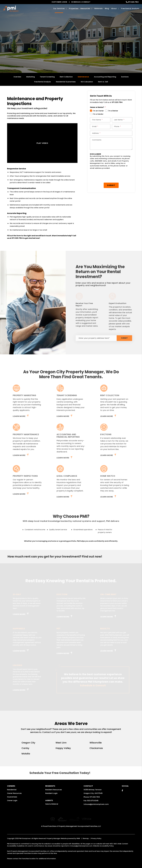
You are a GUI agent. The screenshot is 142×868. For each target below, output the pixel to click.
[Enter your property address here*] (63, 50)
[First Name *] (100, 120)
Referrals (99, 9)
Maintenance (83, 77)
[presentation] (106, 176)
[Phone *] (122, 127)
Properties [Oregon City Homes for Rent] (74, 9)
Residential (12, 790)
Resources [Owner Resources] (85, 9)
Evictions (125, 77)
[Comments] (111, 144)
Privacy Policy (96, 836)
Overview (17, 77)
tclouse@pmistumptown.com (96, 804)
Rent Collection (66, 77)
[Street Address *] (111, 133)
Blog (107, 9)
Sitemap (86, 836)
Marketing (31, 77)
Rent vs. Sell (103, 82)
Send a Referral (52, 804)
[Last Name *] (122, 120)
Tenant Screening (47, 77)
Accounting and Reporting (105, 77)
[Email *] (100, 127)
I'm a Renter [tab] (113, 111)
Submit (89, 50)
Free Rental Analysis (130, 9)
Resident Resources (54, 790)
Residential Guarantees (66, 82)
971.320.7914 (133, 2)
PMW (78, 836)
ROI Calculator (87, 82)
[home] (11, 9)
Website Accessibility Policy (103, 844)
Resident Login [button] (51, 793)
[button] (122, 790)
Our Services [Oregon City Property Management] (59, 9)
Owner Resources (14, 793)
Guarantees (12, 797)
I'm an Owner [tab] (98, 111)
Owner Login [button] (12, 801)
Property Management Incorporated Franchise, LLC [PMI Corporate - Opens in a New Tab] (80, 824)
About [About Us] (114, 9)
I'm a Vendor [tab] (98, 114)
